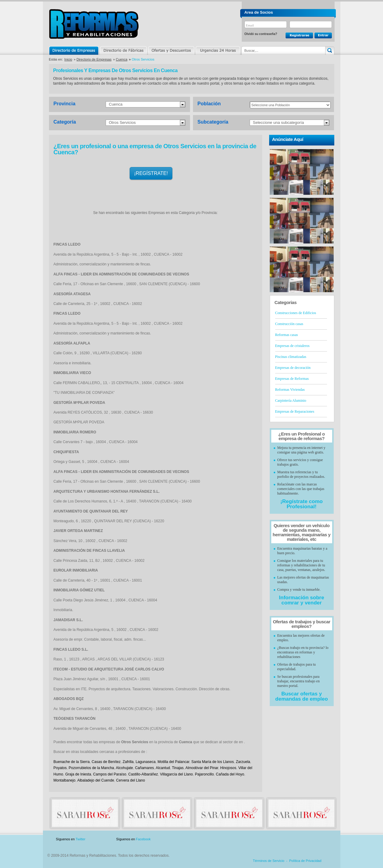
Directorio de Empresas (74, 51)
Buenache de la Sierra (72, 762)
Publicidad (274, 839)
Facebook (143, 839)
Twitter (80, 839)
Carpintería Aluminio (291, 401)
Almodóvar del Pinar (202, 768)
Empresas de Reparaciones (295, 411)
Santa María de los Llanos (213, 762)
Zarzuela (243, 762)
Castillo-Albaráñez (143, 774)
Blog (325, 839)
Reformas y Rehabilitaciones (94, 24)
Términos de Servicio (269, 861)
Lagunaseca (145, 762)
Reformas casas (287, 335)
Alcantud (163, 768)
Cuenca (121, 59)
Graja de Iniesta (78, 774)
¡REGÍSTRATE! (151, 173)
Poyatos (60, 768)
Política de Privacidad (305, 861)
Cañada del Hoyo (230, 774)
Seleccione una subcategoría (279, 123)
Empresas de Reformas (292, 379)
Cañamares (144, 768)
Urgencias (217, 51)
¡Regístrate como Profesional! (302, 504)
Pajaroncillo (204, 774)
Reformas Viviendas (290, 390)
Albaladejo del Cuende (96, 780)
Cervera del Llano (130, 780)
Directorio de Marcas (123, 51)
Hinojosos (228, 768)
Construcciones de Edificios (296, 313)
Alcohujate (125, 768)
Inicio (68, 59)
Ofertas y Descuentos (171, 51)
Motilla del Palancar (174, 762)
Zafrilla (128, 762)
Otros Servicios (122, 123)
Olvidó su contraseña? (261, 34)
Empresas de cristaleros (292, 346)
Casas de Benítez (106, 762)
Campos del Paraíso (110, 774)
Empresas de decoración (293, 368)
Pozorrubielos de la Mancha (91, 768)
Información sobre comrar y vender (301, 600)
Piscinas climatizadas (291, 357)
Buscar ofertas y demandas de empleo (302, 696)
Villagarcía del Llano (177, 774)
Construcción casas (289, 324)
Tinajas (178, 768)
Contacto (302, 839)
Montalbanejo (65, 780)
